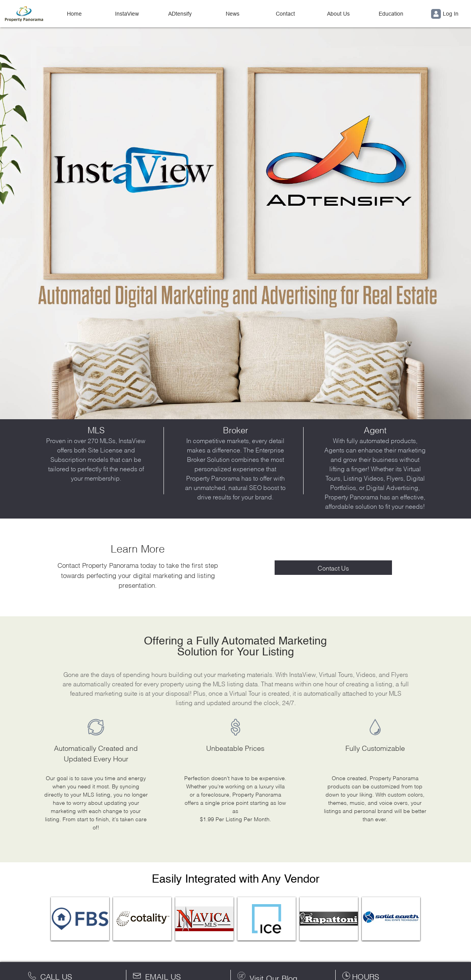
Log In (445, 14)
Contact (285, 14)
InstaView (127, 14)
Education (391, 14)
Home (74, 14)
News (233, 14)
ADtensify (180, 14)
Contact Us (333, 568)
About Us (338, 14)
